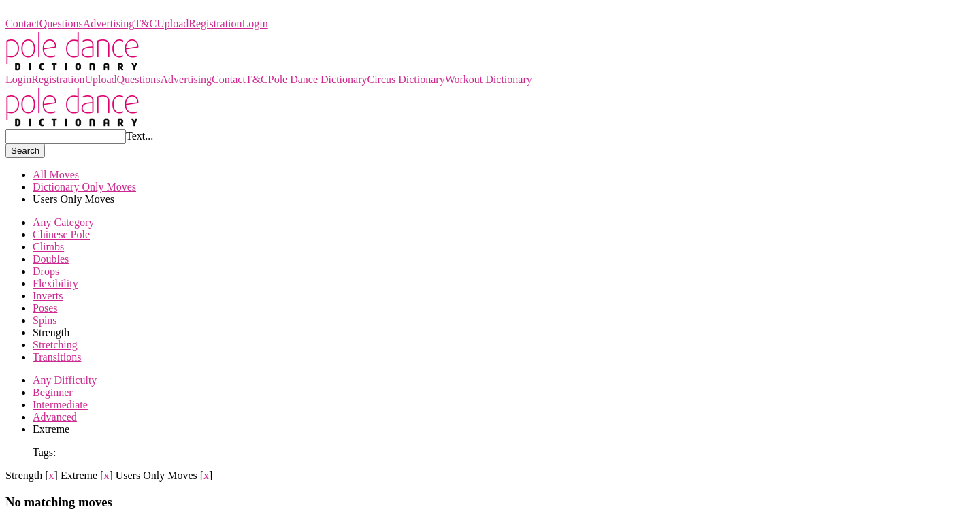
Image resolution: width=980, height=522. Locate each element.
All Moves (56, 175)
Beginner (53, 392)
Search (25, 151)
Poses (45, 308)
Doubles (51, 259)
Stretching (55, 345)
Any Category (63, 222)
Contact (22, 23)
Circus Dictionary (406, 79)
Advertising (109, 23)
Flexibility (55, 283)
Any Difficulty (65, 380)
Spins (45, 320)
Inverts (48, 296)
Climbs (48, 247)
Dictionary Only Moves (84, 187)
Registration (215, 23)
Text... (140, 136)
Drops (46, 271)
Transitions (57, 357)
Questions (61, 23)
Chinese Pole (61, 234)
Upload (173, 23)
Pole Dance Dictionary (55, 11)
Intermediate (60, 405)
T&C (145, 23)
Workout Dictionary (489, 79)
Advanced (55, 417)
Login (255, 23)
